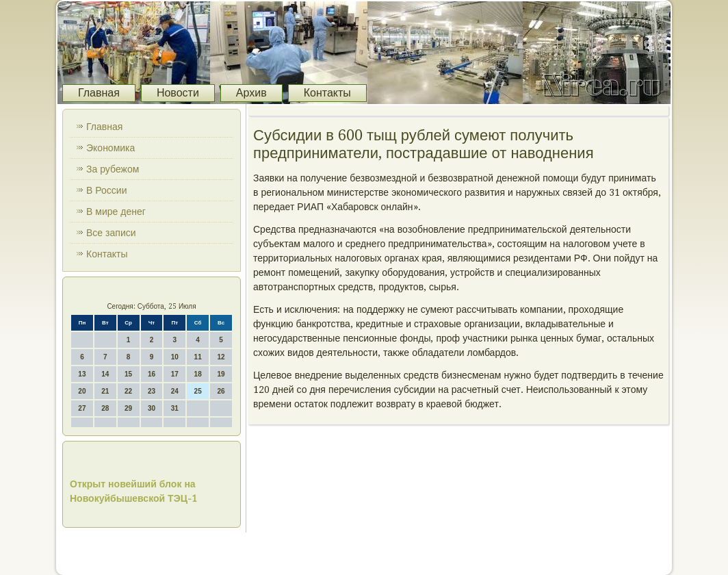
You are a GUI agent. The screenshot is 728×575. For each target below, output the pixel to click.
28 (105, 408)
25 (198, 391)
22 (128, 391)
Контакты (327, 93)
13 (82, 374)
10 (175, 357)
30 (152, 408)
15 (128, 374)
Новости (178, 93)
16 (152, 374)
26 (221, 391)
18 (198, 374)
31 (175, 408)
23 (152, 391)
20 (82, 391)
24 (175, 391)
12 (221, 357)
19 (221, 374)
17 (175, 374)
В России (107, 190)
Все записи (111, 233)
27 (82, 408)
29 (128, 408)
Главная (99, 93)
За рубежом (113, 169)
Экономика (110, 148)
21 (105, 391)
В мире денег (116, 212)
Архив (251, 93)
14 (105, 374)
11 (198, 357)
